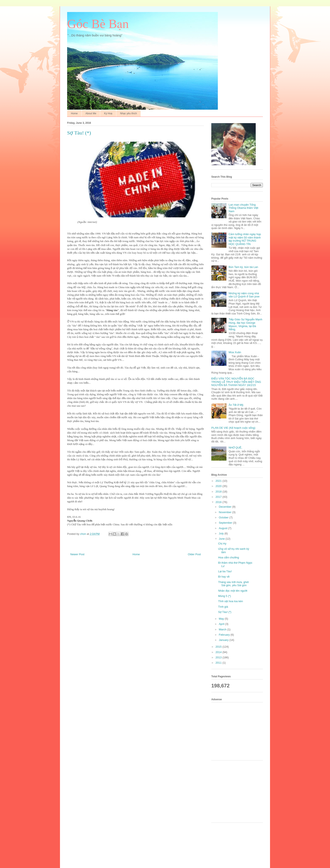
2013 (219, 657)
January (224, 640)
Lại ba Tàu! (225, 571)
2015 (219, 647)
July (222, 533)
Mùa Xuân (235, 352)
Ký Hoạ (108, 113)
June (222, 539)
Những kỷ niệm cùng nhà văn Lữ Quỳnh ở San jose (244, 295)
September (226, 523)
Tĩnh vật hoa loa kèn (230, 601)
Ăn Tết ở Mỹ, (236, 405)
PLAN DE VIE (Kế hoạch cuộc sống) (233, 428)
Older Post (194, 554)
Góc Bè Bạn (98, 24)
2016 (219, 502)
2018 (219, 492)
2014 (219, 652)
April (222, 624)
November (226, 512)
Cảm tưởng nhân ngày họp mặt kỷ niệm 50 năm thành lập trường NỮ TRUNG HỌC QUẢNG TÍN (245, 239)
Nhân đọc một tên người (233, 591)
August (224, 528)
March (223, 629)
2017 (219, 497)
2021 (219, 481)
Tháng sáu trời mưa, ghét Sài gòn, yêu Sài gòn (233, 584)
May (222, 619)
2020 (219, 486)
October (224, 517)
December (226, 507)
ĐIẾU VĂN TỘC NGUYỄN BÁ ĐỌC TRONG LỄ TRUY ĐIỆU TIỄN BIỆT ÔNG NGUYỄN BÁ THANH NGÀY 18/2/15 (236, 382)
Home (74, 113)
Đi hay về (224, 577)
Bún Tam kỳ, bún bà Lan (243, 267)
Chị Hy (222, 544)
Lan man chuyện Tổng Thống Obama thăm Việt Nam (243, 208)
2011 (219, 663)
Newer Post (77, 554)
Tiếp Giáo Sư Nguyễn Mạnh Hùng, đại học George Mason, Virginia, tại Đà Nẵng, (245, 324)
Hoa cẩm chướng (228, 557)
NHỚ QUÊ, (235, 448)
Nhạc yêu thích (129, 113)
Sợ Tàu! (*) (225, 612)
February (225, 635)
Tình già (223, 607)
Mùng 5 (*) (224, 596)
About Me (91, 113)
